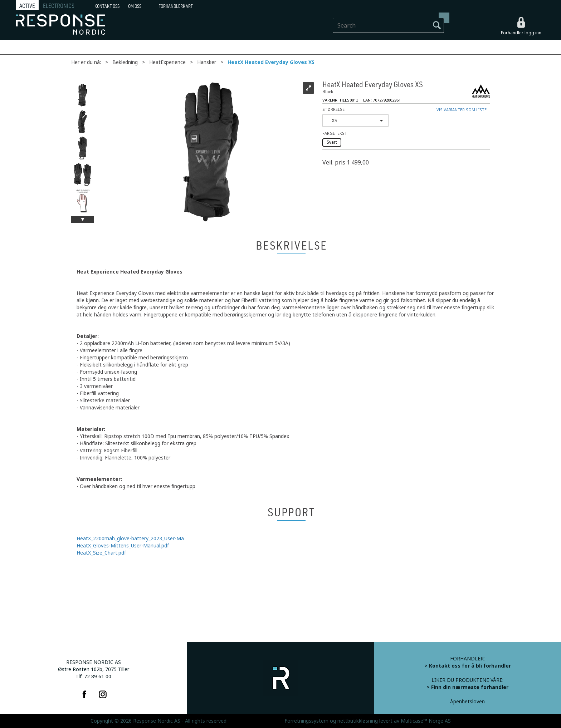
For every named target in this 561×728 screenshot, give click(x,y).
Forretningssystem (306, 721)
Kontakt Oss (107, 6)
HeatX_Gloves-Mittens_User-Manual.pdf (123, 546)
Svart (332, 142)
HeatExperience (167, 62)
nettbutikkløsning (358, 721)
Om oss (135, 6)
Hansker (207, 62)
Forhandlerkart (176, 6)
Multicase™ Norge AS (426, 721)
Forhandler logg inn (521, 33)
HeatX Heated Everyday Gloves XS (271, 62)
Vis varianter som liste (462, 110)
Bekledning (125, 62)
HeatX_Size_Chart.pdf (101, 553)
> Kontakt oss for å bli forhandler (468, 666)
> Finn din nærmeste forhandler (467, 687)
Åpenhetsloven (467, 702)
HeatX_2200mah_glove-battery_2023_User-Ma (130, 538)
